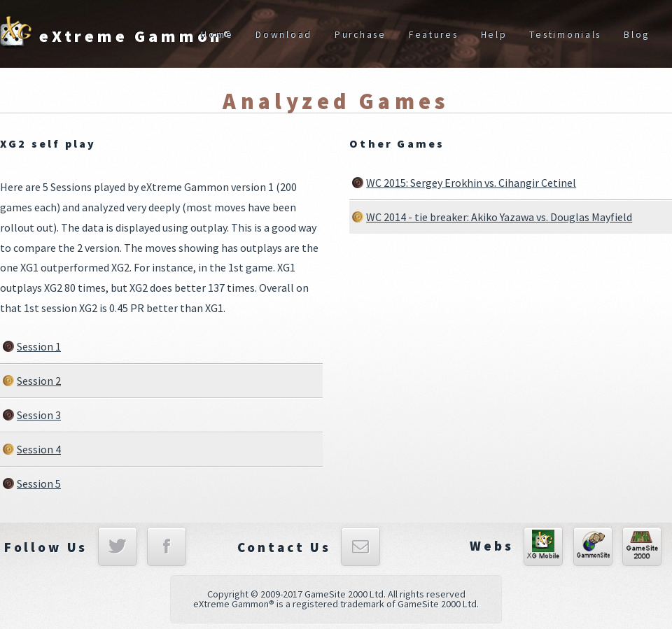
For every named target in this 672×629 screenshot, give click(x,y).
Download (284, 35)
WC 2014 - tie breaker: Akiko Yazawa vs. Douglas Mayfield (499, 217)
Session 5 (39, 483)
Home (217, 35)
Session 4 (39, 449)
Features (434, 35)
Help (494, 35)
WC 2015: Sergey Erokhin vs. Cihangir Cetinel (471, 183)
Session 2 (39, 381)
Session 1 (39, 346)
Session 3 (39, 415)
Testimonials (565, 35)
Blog (637, 35)
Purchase (360, 35)
